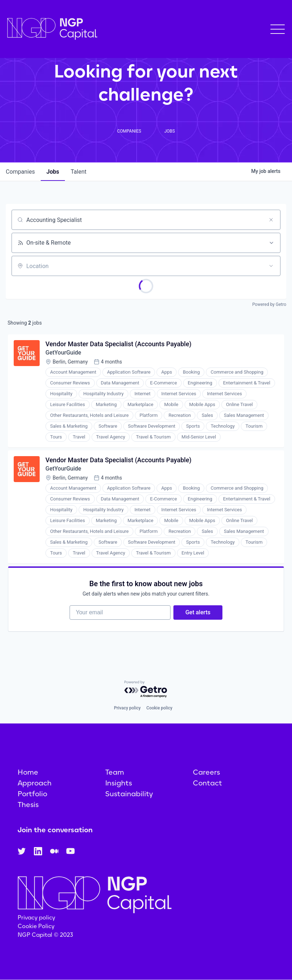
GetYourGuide (63, 353)
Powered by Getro (269, 304)
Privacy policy (127, 708)
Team (115, 772)
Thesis (28, 805)
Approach (35, 783)
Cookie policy (159, 708)
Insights (119, 783)
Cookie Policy (36, 926)
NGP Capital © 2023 (45, 935)
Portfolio (32, 794)
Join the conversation (55, 830)
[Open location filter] (271, 266)
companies (20, 172)
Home (28, 772)
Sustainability (129, 794)
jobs (53, 172)
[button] (278, 29)
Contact (207, 783)
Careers (206, 772)
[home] (52, 29)
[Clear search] (271, 220)
